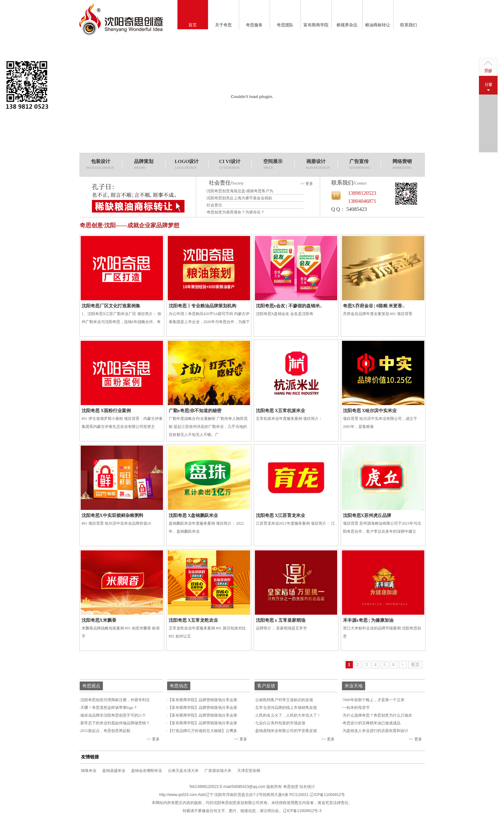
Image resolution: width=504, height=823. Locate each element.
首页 (193, 25)
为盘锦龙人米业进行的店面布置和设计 (375, 731)
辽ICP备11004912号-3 (302, 811)
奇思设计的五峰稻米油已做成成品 (372, 723)
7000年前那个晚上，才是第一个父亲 (373, 700)
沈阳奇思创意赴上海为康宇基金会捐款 (239, 198)
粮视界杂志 (347, 25)
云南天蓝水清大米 (183, 771)
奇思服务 (254, 25)
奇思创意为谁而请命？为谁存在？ (236, 212)
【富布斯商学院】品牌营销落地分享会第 (203, 700)
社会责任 (214, 205)
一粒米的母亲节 (356, 708)
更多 (156, 739)
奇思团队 (285, 25)
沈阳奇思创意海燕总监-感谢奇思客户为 (240, 191)
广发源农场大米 (218, 771)
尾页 (415, 665)
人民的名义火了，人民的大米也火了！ (288, 715)
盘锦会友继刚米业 (147, 771)
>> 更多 (307, 184)
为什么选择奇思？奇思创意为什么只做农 (377, 715)
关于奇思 (223, 25)
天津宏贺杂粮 (249, 771)
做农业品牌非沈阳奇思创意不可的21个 (113, 715)
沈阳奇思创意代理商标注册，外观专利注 (115, 700)
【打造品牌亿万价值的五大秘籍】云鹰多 (203, 731)
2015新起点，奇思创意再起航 (105, 731)
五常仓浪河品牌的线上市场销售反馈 (286, 708)
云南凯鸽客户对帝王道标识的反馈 (284, 700)
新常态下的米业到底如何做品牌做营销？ (115, 723)
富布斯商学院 (316, 25)
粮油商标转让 (378, 25)
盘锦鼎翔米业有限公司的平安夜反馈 (286, 731)
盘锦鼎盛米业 (114, 771)
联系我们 (409, 25)
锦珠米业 (89, 771)
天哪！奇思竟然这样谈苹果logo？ (109, 708)
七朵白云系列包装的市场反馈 (280, 723)
